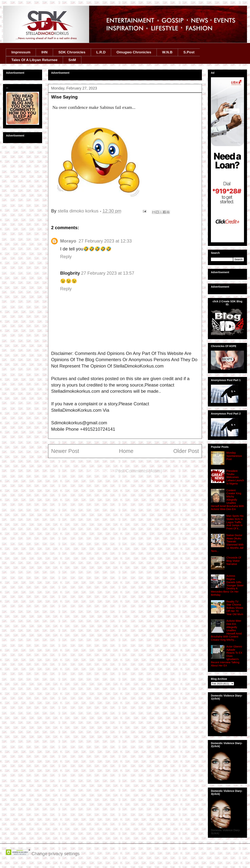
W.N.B (167, 52)
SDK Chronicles (72, 52)
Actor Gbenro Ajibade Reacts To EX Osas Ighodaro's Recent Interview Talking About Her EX (227, 656)
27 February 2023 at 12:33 (105, 241)
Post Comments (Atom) (139, 471)
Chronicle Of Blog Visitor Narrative (234, 561)
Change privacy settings (56, 854)
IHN (44, 52)
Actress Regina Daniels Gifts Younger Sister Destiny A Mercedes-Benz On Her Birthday (227, 585)
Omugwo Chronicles (134, 52)
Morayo (69, 241)
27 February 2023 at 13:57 (108, 273)
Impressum (21, 52)
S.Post (189, 52)
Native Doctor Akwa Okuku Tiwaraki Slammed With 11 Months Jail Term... (227, 543)
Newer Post (65, 451)
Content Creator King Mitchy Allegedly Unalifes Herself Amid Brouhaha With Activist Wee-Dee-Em (227, 500)
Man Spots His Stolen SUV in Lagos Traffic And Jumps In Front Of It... (235, 522)
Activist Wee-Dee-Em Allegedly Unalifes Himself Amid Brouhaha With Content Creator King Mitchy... (226, 630)
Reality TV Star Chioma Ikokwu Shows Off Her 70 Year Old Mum (235, 608)
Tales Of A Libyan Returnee (34, 60)
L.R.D (101, 52)
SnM (72, 60)
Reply (66, 257)
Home (126, 451)
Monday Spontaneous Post (234, 456)
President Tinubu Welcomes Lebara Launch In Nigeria (235, 477)
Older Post (186, 451)
